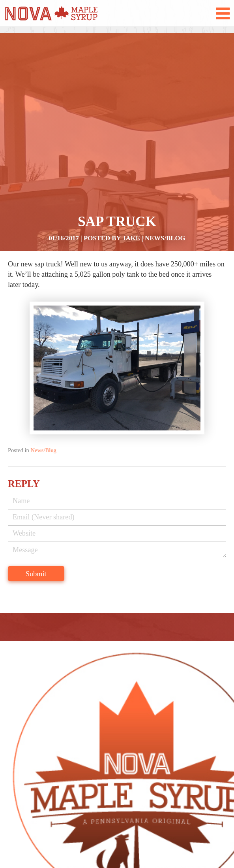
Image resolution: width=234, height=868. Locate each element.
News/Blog (165, 238)
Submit (36, 574)
